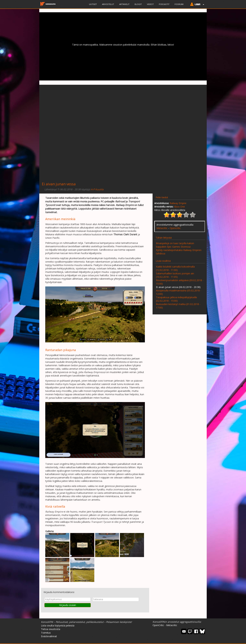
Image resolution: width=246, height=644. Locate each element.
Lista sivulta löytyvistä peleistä (58, 626)
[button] (196, 5)
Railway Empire (178, 203)
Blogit (138, 4)
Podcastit (164, 4)
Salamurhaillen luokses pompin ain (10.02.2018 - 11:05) (175, 275)
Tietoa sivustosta (51, 629)
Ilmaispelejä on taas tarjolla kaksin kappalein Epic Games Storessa (175, 245)
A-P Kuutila (97, 189)
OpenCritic (158, 625)
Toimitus (46, 633)
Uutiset (93, 4)
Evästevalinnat (49, 636)
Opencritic (175, 228)
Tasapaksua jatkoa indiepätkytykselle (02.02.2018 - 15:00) (176, 299)
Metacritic (162, 228)
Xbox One (179, 207)
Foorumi (179, 4)
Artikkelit (124, 4)
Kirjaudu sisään (68, 605)
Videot (150, 4)
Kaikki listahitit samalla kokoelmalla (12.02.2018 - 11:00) (175, 268)
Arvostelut (108, 4)
